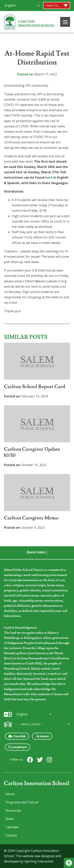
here (49, 177)
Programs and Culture (22, 802)
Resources (13, 811)
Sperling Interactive (39, 861)
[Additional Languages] (22, 5)
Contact (11, 835)
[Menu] (65, 22)
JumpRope (18, 747)
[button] (69, 863)
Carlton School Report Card (35, 387)
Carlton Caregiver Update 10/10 (32, 452)
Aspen (42, 736)
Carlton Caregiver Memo (31, 518)
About (10, 794)
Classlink (17, 736)
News (10, 819)
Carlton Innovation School (37, 783)
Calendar (12, 827)
